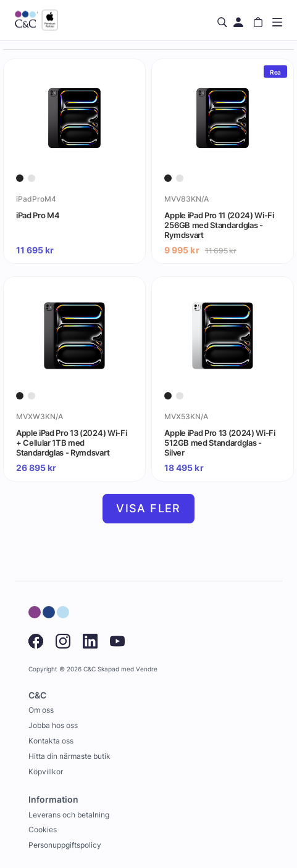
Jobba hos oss (53, 725)
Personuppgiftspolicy (65, 845)
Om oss (41, 710)
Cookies (43, 829)
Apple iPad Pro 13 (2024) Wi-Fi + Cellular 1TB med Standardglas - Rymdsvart (71, 443)
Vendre (147, 669)
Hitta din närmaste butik (69, 756)
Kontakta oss (51, 741)
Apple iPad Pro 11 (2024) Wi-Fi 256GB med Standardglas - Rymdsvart (219, 225)
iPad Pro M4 (38, 215)
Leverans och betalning (69, 815)
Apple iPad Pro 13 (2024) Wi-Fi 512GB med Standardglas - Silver (220, 443)
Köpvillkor (46, 772)
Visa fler (148, 508)
